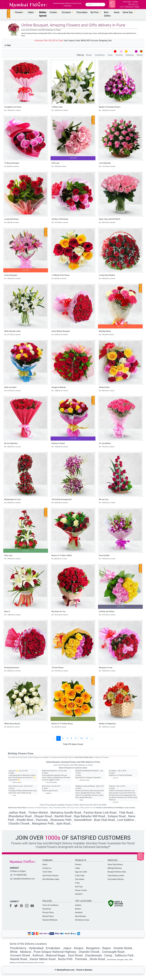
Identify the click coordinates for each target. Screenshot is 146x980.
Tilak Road (126, 813)
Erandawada (94, 955)
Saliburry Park (124, 955)
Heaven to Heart (58, 443)
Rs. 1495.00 (107, 503)
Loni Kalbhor (126, 820)
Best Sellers (107, 14)
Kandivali (79, 912)
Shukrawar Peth (61, 820)
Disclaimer (47, 909)
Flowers (78, 864)
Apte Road (63, 824)
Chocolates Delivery (116, 879)
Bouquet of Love (106, 668)
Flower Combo (81, 890)
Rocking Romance (12, 668)
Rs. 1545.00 (12, 278)
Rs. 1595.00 (12, 559)
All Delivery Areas (82, 920)
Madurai (26, 952)
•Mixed (139, 55)
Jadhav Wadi (17, 813)
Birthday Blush (105, 331)
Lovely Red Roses (11, 219)
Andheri (78, 905)
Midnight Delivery (115, 868)
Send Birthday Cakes (51, 879)
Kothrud (38, 955)
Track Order (127, 2)
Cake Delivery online (116, 876)
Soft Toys (79, 887)
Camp (108, 955)
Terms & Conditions (50, 905)
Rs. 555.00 (12, 222)
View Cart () (133, 4)
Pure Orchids (104, 556)
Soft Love (55, 163)
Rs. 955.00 (107, 391)
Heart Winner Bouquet (61, 331)
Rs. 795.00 (59, 166)
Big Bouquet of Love (13, 499)
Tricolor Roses (58, 668)
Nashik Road (63, 816)
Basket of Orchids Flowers (110, 107)
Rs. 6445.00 (60, 503)
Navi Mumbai (80, 916)
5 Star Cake (80, 876)
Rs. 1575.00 (60, 671)
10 (82, 738)
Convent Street (20, 955)
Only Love (8, 556)
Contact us (47, 868)
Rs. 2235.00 (60, 335)
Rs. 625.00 (59, 278)
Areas (117, 12)
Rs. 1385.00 (60, 391)
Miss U (7, 612)
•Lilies (110, 55)
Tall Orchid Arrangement (62, 499)
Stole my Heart (10, 387)
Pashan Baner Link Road (100, 813)
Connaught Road (113, 952)
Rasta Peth (65, 959)
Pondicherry (18, 948)
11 (87, 738)
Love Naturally (105, 163)
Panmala (42, 820)
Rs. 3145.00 (12, 391)
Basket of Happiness (107, 724)
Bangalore (93, 948)
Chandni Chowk (19, 824)
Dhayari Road (43, 816)
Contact (135, 2)
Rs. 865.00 (12, 166)
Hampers (79, 894)
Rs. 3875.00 (107, 222)
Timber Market (38, 813)
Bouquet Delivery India (117, 872)
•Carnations (100, 55)
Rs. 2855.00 (12, 671)
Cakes (78, 868)
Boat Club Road (104, 820)
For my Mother (105, 443)
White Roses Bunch (12, 724)
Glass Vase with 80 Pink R (110, 219)
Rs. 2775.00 (12, 335)
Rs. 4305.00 (12, 503)
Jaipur (67, 948)
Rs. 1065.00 (107, 110)
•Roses (89, 55)
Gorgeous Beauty (59, 387)
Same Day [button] (128, 12)
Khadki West (25, 820)
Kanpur (79, 948)
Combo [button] (53, 12)
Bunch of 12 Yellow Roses (62, 724)
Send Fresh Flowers (50, 876)
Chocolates (82, 12)
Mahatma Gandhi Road (66, 813)
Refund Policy (48, 916)
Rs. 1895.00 (107, 278)
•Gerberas (130, 55)
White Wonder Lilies (12, 331)
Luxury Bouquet (11, 275)
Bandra (78, 909)
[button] (19, 12)
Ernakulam (53, 948)
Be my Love (104, 499)
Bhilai (14, 952)
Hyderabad (36, 948)
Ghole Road (97, 959)
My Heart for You (59, 612)
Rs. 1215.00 (107, 166)
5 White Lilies (57, 107)
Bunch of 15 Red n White (62, 556)
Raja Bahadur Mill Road (89, 816)
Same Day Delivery (115, 864)
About (45, 864)
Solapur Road (117, 816)
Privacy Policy (48, 912)
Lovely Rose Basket (107, 275)
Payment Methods (50, 920)
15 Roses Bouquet (12, 163)
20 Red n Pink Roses (60, 219)
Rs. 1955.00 (12, 110)
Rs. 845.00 (12, 727)
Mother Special (43, 14)
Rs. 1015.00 (107, 615)
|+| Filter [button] (8, 45)
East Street (75, 955)
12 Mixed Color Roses (61, 275)
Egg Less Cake (81, 872)
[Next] (92, 738)
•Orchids (119, 55)
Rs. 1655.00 (60, 110)
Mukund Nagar (56, 955)
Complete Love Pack (13, 107)
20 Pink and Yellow (107, 612)
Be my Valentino (11, 443)
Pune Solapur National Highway (55, 952)
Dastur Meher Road (43, 959)
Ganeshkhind (83, 820)
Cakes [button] (31, 12)
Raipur (107, 948)
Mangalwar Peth (43, 824)
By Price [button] (95, 12)
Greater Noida (123, 948)
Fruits (77, 883)
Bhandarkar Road (20, 816)
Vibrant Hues (104, 387)
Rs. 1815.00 (60, 615)
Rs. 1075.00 (60, 222)
